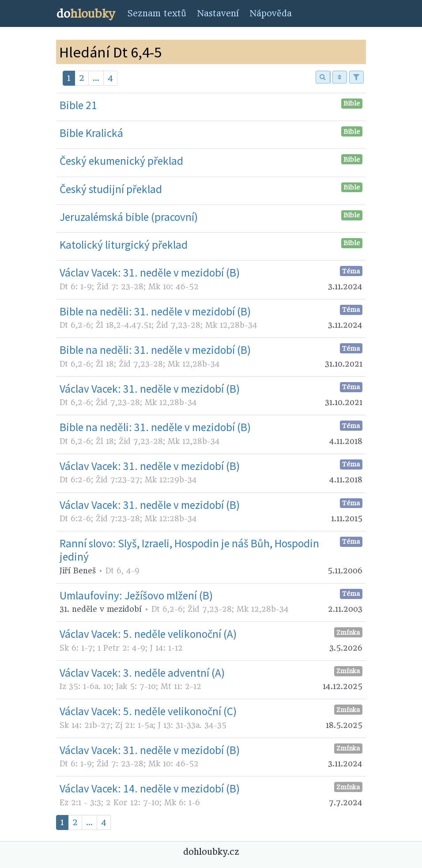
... (96, 78)
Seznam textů (157, 13)
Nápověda (271, 13)
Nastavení (218, 13)
